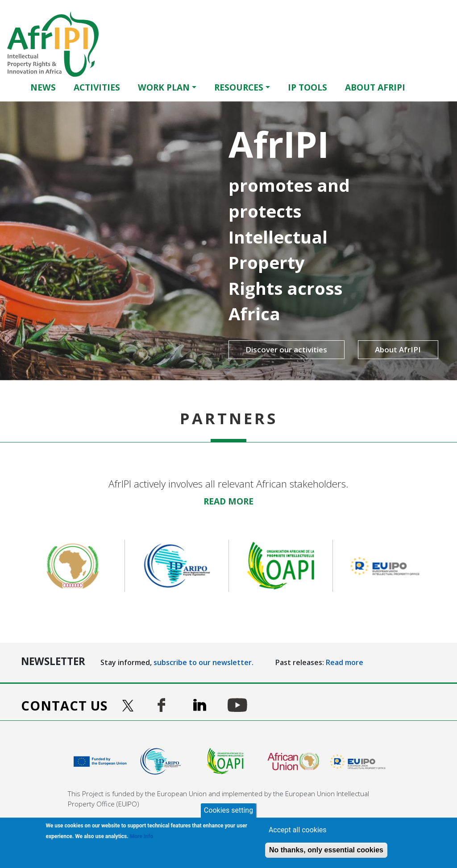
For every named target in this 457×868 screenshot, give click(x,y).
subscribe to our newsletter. (204, 662)
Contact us (64, 705)
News (43, 87)
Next (443, 566)
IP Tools (307, 87)
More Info (141, 836)
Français (445, 87)
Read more (345, 662)
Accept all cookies (298, 830)
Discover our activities (271, 349)
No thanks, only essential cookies (326, 850)
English (433, 87)
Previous (14, 566)
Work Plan (164, 87)
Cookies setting (228, 810)
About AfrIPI (375, 87)
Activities (97, 87)
